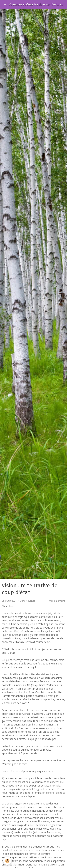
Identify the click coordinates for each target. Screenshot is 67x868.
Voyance (31, 601)
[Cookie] (7, 861)
